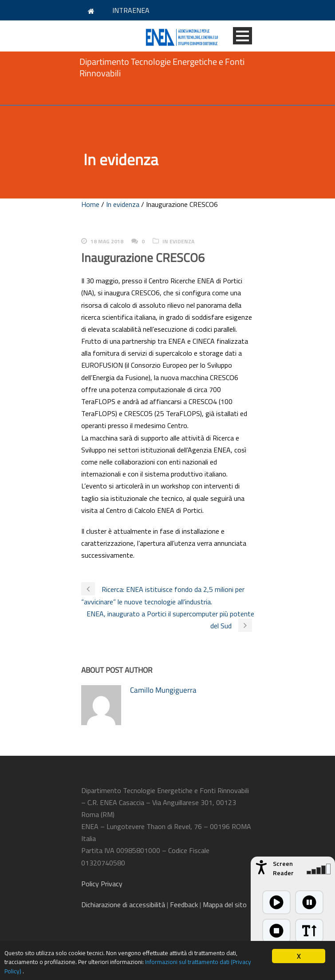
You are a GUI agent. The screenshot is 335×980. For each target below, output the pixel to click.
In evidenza (123, 204)
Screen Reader (283, 868)
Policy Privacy (103, 884)
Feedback (184, 905)
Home (90, 204)
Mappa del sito (225, 905)
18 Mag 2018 (107, 241)
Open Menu (242, 36)
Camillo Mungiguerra (163, 690)
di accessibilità (123, 905)
